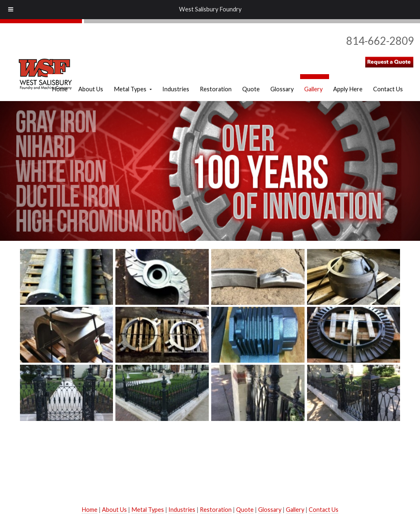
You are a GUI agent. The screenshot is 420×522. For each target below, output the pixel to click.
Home (90, 510)
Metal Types (148, 510)
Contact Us (324, 510)
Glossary (270, 510)
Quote (245, 510)
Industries (182, 510)
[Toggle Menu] (11, 10)
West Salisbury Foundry (210, 9)
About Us (114, 510)
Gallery (295, 510)
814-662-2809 (380, 41)
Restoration (216, 510)
